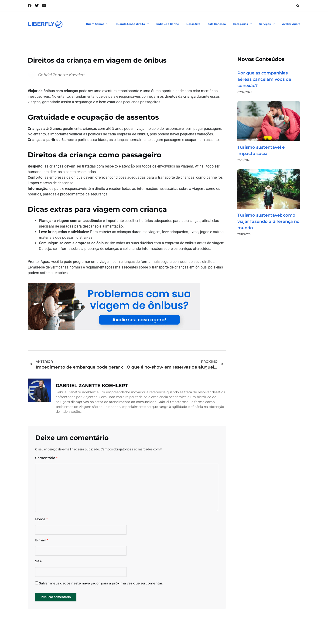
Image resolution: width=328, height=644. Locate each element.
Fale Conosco (217, 24)
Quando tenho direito (132, 24)
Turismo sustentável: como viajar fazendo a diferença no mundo (268, 221)
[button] (298, 6)
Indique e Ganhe (168, 24)
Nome (41, 520)
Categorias (243, 24)
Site (38, 563)
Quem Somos (97, 24)
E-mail (42, 541)
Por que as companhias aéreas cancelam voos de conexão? (264, 79)
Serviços (267, 24)
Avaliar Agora (291, 24)
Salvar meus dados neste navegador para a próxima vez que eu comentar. (101, 585)
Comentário (46, 458)
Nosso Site (193, 24)
